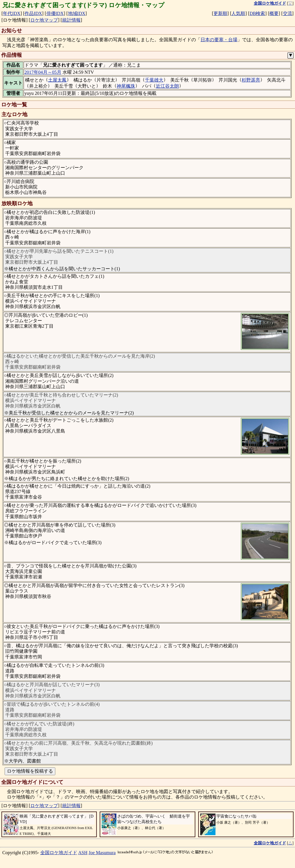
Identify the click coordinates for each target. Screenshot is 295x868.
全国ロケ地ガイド (59, 853)
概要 (274, 13)
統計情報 (71, 20)
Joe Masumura (102, 853)
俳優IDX (55, 13)
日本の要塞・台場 (219, 40)
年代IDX (12, 13)
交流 (288, 13)
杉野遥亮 (251, 80)
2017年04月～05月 (43, 72)
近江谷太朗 (167, 86)
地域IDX (77, 13)
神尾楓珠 (126, 86)
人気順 (238, 13)
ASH (83, 853)
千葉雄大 (154, 80)
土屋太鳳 (57, 80)
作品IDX (33, 13)
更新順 (220, 13)
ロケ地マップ (44, 20)
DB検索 (257, 13)
